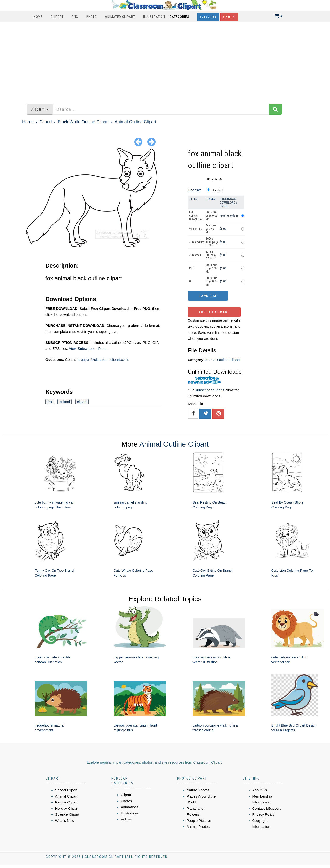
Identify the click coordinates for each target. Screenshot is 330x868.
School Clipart (66, 790)
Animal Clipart (66, 796)
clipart (82, 402)
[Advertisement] (165, 61)
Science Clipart (67, 814)
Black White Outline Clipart (83, 122)
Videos (126, 819)
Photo (92, 17)
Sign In (229, 17)
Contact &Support (266, 808)
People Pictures (199, 821)
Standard (218, 190)
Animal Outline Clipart (135, 122)
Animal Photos (198, 827)
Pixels (211, 199)
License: (195, 190)
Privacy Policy (263, 814)
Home (38, 17)
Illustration (154, 17)
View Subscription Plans (88, 348)
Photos (127, 801)
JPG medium (197, 242)
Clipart (57, 17)
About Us (260, 790)
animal (65, 402)
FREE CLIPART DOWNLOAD (196, 216)
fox (50, 402)
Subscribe (208, 17)
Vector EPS (196, 229)
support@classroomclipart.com (103, 359)
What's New (65, 821)
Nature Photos (198, 790)
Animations (130, 807)
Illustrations (130, 813)
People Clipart (66, 802)
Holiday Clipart (67, 808)
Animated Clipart (120, 17)
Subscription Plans (210, 390)
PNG (75, 17)
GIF (191, 281)
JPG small (195, 255)
